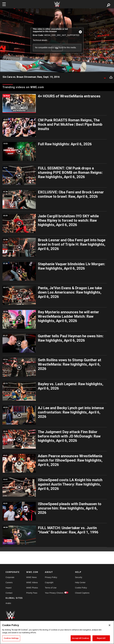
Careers (9, 582)
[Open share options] (111, 77)
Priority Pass (32, 593)
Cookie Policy (81, 588)
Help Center (80, 582)
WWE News (32, 577)
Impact (9, 588)
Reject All (101, 638)
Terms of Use (51, 588)
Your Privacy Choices (54, 593)
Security (79, 577)
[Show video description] (105, 77)
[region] (57, 632)
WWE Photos (32, 588)
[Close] (110, 625)
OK (57, 48)
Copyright (49, 582)
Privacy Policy (51, 577)
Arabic (8, 603)
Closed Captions (82, 593)
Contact (9, 593)
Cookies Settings (11, 638)
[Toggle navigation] (4, 4)
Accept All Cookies (81, 638)
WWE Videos (32, 582)
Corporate (10, 577)
